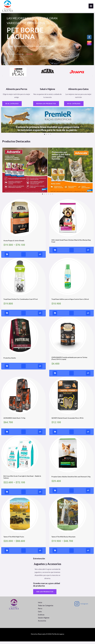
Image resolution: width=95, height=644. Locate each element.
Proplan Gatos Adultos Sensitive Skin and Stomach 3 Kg (71, 480)
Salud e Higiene (44, 621)
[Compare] (40, 257)
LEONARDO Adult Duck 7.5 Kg (14, 421)
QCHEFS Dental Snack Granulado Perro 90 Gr (68, 421)
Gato (40, 615)
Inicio (40, 605)
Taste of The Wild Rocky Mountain (63, 540)
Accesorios (42, 624)
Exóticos (41, 618)
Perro (40, 612)
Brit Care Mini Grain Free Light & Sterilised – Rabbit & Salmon (22, 480)
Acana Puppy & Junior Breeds (14, 244)
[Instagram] (81, 607)
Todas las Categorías (46, 609)
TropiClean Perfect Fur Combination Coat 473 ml (21, 302)
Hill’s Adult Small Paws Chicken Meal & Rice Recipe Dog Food (71, 244)
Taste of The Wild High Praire (14, 540)
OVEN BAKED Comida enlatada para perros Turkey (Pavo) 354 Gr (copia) (69, 361)
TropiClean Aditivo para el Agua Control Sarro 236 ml (70, 302)
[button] (3, 79)
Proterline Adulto (10, 361)
